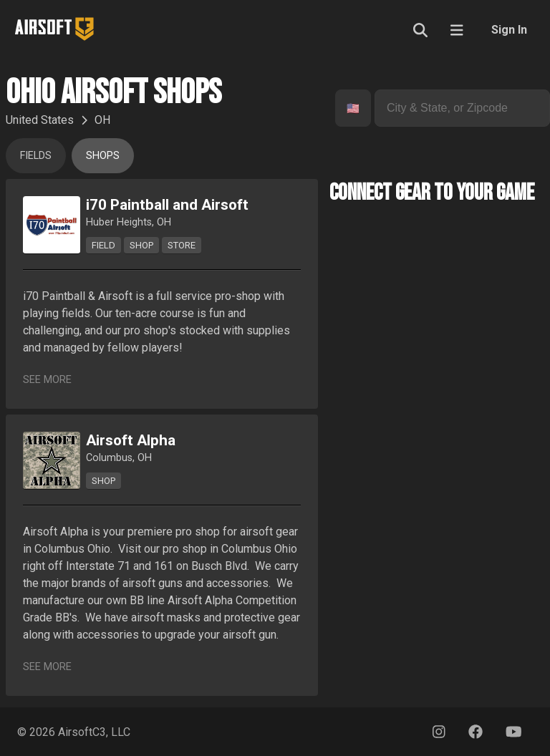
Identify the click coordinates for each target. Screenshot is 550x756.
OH (102, 120)
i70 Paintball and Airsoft (167, 205)
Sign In (509, 30)
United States (40, 120)
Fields (36, 156)
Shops (103, 156)
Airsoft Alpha (131, 440)
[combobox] (348, 108)
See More (47, 380)
